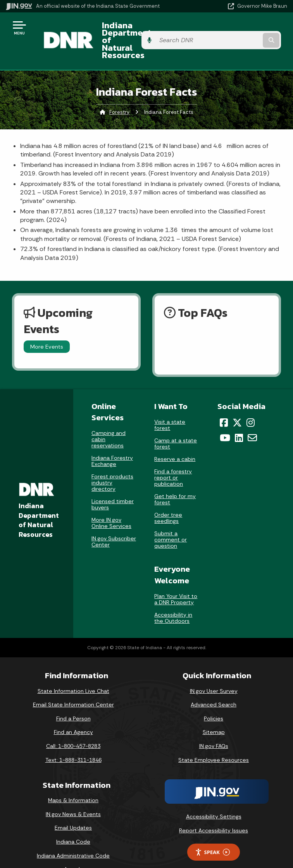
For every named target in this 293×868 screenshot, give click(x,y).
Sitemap (214, 712)
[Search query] (246, 31)
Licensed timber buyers (113, 484)
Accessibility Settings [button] (214, 796)
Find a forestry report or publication (173, 457)
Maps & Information (73, 780)
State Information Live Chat (73, 670)
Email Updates (73, 807)
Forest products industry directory (112, 462)
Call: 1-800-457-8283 (73, 725)
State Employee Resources (214, 739)
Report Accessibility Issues (214, 810)
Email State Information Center (73, 684)
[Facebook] (224, 402)
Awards (73, 849)
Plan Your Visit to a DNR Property (176, 578)
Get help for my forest (175, 479)
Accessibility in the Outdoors (173, 597)
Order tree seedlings (168, 497)
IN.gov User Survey (214, 670)
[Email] (252, 417)
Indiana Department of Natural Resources (139, 30)
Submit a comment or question (171, 519)
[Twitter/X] (237, 402)
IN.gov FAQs (214, 725)
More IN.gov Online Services (111, 502)
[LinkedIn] (239, 417)
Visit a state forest (170, 404)
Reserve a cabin (175, 438)
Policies (214, 698)
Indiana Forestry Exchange (112, 440)
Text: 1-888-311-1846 (73, 739)
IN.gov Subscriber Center (114, 521)
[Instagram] (251, 402)
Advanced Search (214, 684)
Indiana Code (73, 821)
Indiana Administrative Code (73, 835)
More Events (47, 326)
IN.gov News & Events (73, 793)
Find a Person (73, 698)
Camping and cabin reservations (109, 419)
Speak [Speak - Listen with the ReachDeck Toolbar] (212, 831)
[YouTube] (225, 417)
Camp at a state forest (176, 423)
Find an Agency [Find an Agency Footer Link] (73, 712)
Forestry (119, 91)
